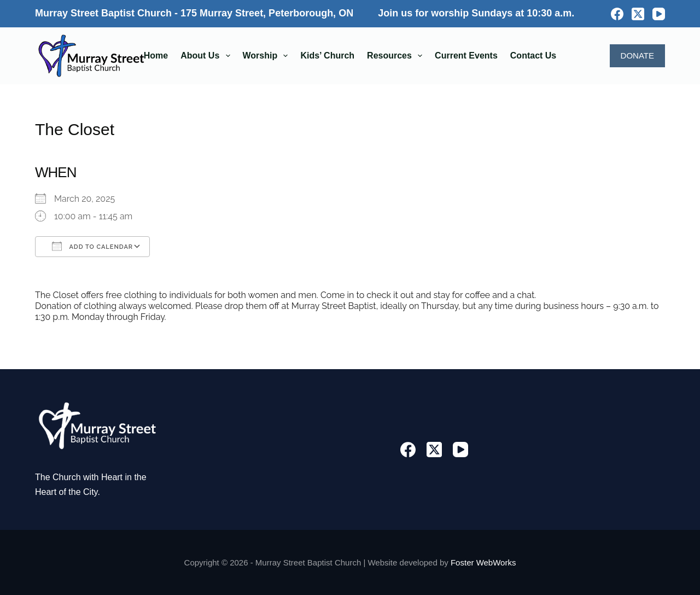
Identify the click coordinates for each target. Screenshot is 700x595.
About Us (207, 56)
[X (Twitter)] (638, 14)
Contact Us (533, 56)
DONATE (637, 56)
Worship (268, 56)
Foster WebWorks (483, 562)
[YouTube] (659, 14)
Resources (397, 56)
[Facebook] (617, 14)
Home (156, 56)
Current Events (466, 56)
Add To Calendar (92, 246)
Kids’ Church (327, 56)
